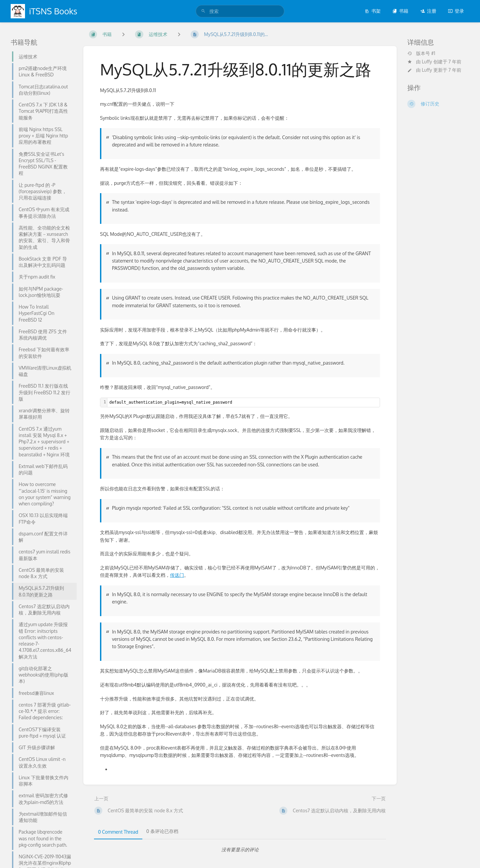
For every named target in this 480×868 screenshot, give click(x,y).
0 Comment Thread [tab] (118, 832)
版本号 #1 (421, 53)
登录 (456, 11)
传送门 (177, 575)
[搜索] (203, 11)
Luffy (427, 62)
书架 (373, 11)
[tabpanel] (240, 850)
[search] (240, 11)
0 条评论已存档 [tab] (162, 831)
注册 (428, 11)
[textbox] (243, 402)
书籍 (400, 11)
